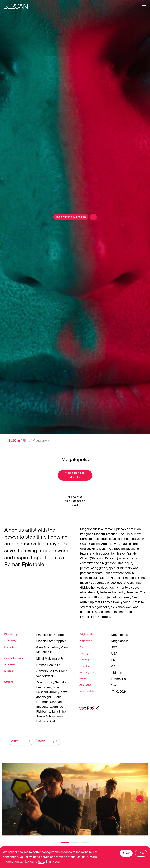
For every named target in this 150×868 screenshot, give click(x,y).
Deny (141, 853)
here (42, 862)
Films (26, 441)
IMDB (49, 742)
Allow (126, 853)
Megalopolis (41, 441)
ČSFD (22, 742)
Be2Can (14, 441)
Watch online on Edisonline (75, 476)
